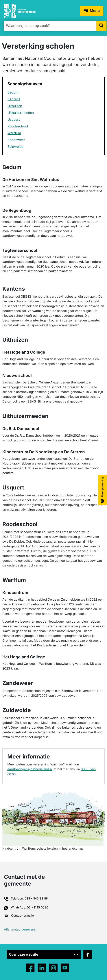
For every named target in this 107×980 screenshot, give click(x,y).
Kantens (14, 99)
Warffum (14, 133)
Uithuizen (15, 106)
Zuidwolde (15, 147)
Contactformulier (23, 915)
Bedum (13, 92)
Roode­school (18, 126)
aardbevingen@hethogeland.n (30, 769)
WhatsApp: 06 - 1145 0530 (30, 907)
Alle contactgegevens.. (21, 929)
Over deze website (23, 954)
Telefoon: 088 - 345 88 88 (29, 898)
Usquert (14, 119)
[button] (101, 26)
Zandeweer (16, 140)
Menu (95, 11)
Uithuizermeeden (21, 113)
